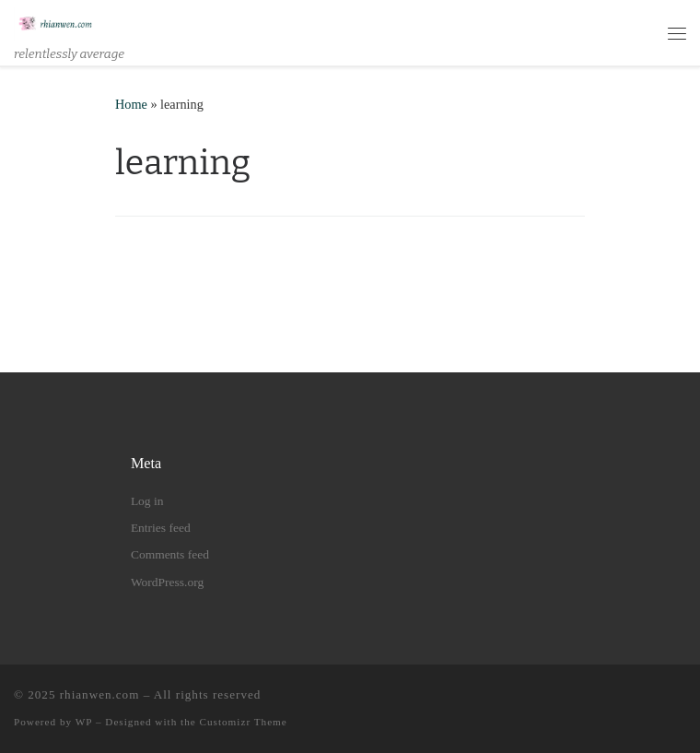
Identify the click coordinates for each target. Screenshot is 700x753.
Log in (147, 501)
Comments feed (170, 554)
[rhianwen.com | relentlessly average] (55, 23)
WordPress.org (167, 582)
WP (84, 722)
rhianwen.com (100, 694)
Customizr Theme (244, 722)
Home (131, 104)
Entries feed (161, 528)
